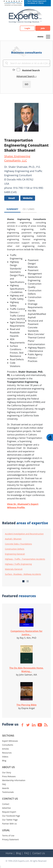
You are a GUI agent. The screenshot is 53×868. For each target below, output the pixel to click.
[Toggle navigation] (48, 36)
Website (28, 198)
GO (26, 84)
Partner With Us (9, 824)
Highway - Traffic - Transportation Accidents (25, 559)
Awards (6, 788)
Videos (5, 757)
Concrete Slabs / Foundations (18, 544)
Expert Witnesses (10, 741)
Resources (7, 753)
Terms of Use (8, 836)
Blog (4, 761)
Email (12, 198)
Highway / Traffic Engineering (18, 564)
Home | (10, 853)
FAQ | (28, 853)
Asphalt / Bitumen (13, 539)
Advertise (6, 808)
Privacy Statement (10, 839)
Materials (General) (14, 569)
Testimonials (8, 792)
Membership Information (14, 780)
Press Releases (9, 776)
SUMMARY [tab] (12, 209)
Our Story (7, 772)
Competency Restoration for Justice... (26, 633)
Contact (6, 804)
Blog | (20, 853)
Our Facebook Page (11, 816)
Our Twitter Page (10, 820)
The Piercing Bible (27, 705)
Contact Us (39, 853)
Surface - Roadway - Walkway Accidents (23, 574)
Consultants (8, 745)
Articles (6, 749)
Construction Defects (15, 549)
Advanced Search (26, 76)
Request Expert (9, 812)
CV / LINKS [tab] (29, 209)
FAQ (4, 784)
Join (43, 28)
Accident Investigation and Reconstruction (24, 534)
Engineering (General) (15, 554)
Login (27, 28)
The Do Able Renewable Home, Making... (26, 670)
